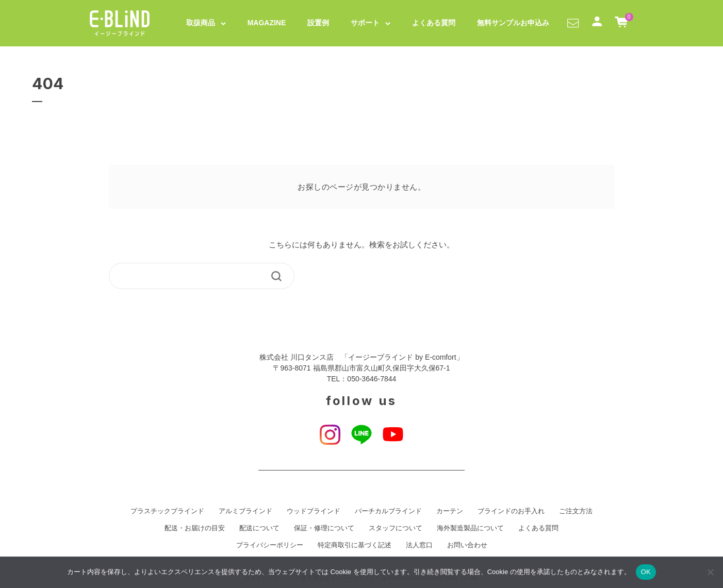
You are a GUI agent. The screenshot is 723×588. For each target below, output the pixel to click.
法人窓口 (419, 545)
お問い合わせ (467, 545)
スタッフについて (396, 528)
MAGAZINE (267, 23)
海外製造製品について (470, 528)
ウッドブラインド (314, 511)
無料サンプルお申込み (513, 23)
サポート (365, 23)
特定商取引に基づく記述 (355, 545)
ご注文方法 (576, 511)
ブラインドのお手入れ (511, 511)
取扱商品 (201, 23)
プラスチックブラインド (167, 511)
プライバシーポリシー (270, 545)
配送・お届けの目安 (195, 528)
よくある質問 (434, 23)
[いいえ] (710, 572)
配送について (259, 528)
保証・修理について (324, 528)
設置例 (318, 23)
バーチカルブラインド (388, 511)
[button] (573, 23)
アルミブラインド (245, 511)
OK (646, 572)
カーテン (450, 511)
